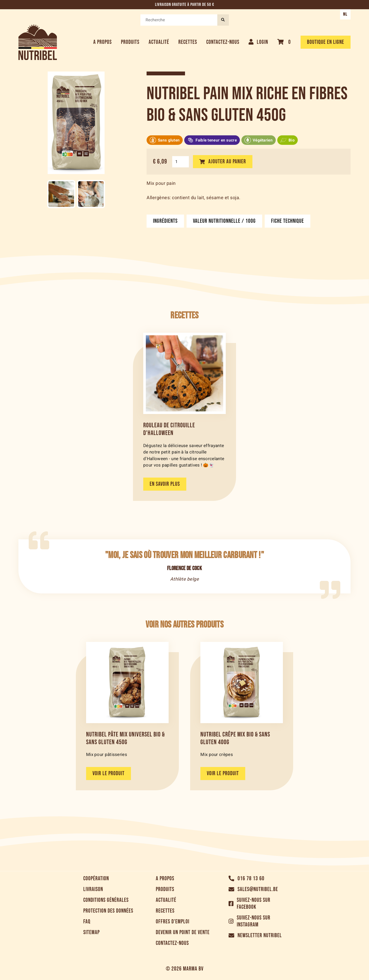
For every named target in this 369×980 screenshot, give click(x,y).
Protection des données (108, 911)
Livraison (93, 889)
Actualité (159, 42)
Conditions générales (106, 900)
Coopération (96, 879)
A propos (102, 42)
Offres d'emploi (173, 922)
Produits (130, 42)
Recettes (188, 42)
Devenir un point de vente (183, 932)
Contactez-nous (223, 42)
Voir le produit (109, 774)
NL (345, 14)
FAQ (87, 922)
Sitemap (91, 932)
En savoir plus (165, 484)
